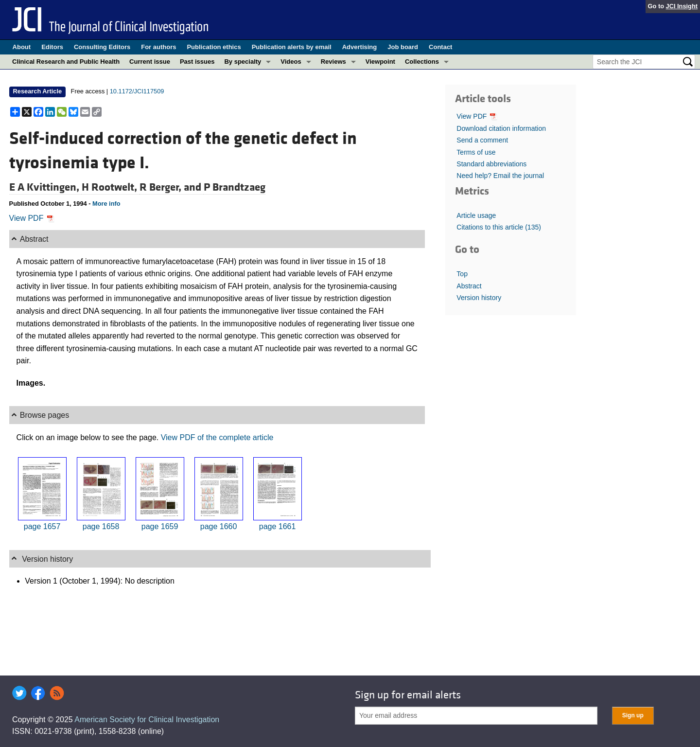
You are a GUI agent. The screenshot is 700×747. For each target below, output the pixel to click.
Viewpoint (380, 62)
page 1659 (160, 526)
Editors (52, 47)
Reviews (333, 62)
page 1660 (219, 526)
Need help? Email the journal (500, 176)
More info (106, 204)
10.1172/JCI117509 (137, 91)
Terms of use (476, 152)
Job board (403, 47)
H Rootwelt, (111, 187)
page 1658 (101, 526)
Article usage (476, 215)
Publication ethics (214, 47)
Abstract (469, 286)
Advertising (360, 47)
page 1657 (42, 526)
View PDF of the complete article (217, 437)
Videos (291, 62)
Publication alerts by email (292, 47)
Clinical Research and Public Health (66, 62)
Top (462, 274)
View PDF (32, 218)
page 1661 (278, 526)
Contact (440, 47)
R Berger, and (172, 187)
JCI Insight (682, 6)
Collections (422, 62)
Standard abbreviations (491, 164)
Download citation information (501, 128)
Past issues (197, 62)
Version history (479, 298)
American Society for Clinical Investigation (147, 720)
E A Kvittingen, (45, 187)
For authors (158, 47)
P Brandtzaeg (235, 187)
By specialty (243, 62)
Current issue (150, 62)
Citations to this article (499, 227)
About (22, 47)
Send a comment (482, 140)
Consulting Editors (102, 47)
